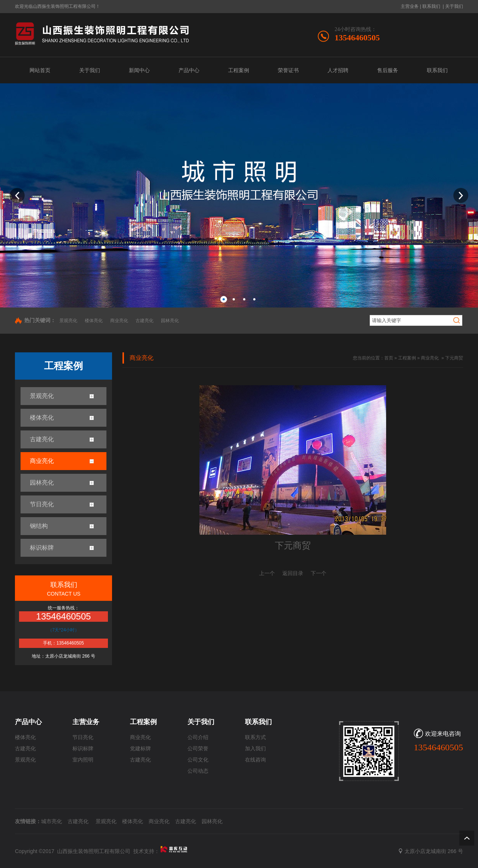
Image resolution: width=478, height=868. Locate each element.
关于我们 (454, 6)
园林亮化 (170, 321)
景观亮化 (68, 321)
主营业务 (410, 6)
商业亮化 (119, 321)
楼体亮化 (94, 321)
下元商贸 (454, 358)
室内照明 (83, 760)
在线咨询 (255, 760)
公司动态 (198, 771)
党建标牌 (140, 749)
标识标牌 (83, 749)
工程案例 (407, 358)
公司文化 (198, 760)
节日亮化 (83, 737)
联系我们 (431, 6)
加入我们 (255, 749)
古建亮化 (145, 321)
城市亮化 (52, 821)
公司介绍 (198, 737)
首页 (389, 358)
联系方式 (255, 737)
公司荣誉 (198, 749)
